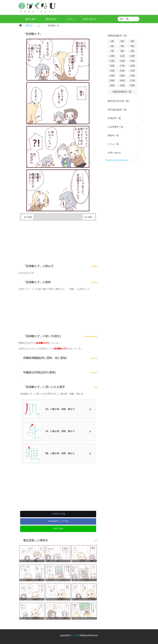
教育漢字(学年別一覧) (118, 101)
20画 (122, 71)
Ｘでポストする (58, 514)
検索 (137, 19)
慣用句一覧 (113, 136)
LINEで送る (58, 528)
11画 (122, 56)
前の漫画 (28, 217)
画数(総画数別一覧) (122, 92)
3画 (132, 41)
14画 (122, 61)
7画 (112, 51)
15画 (132, 61)
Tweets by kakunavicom (117, 160)
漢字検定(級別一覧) (117, 110)
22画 (112, 76)
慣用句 (29, 25)
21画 (132, 71)
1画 (112, 41)
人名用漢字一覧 (115, 127)
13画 (112, 61)
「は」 (39, 25)
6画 (132, 46)
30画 (132, 85)
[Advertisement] (58, 242)
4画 (112, 46)
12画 (132, 56)
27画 (132, 81)
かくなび (75, 635)
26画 (122, 81)
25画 (112, 81)
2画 (122, 41)
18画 (132, 66)
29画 (122, 85)
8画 (122, 51)
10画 (112, 56)
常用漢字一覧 (114, 118)
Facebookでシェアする (58, 521)
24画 (132, 76)
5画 (122, 46)
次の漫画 (88, 217)
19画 (112, 71)
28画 (112, 85)
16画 (112, 66)
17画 (122, 66)
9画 (132, 51)
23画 (122, 76)
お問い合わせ (114, 153)
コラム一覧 (113, 144)
